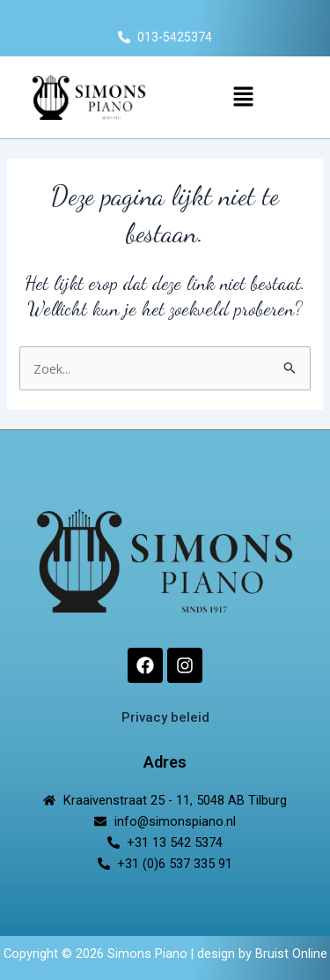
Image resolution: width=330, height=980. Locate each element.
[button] (243, 97)
